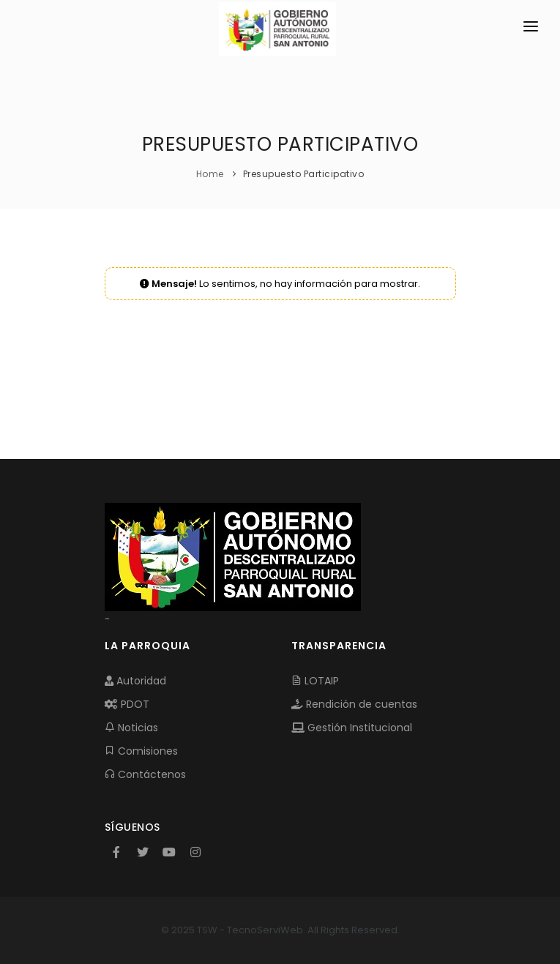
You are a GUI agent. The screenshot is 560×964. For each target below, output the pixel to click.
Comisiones (141, 751)
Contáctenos (145, 774)
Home (210, 174)
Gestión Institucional (352, 728)
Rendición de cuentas (354, 704)
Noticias (131, 728)
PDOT (127, 704)
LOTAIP (315, 681)
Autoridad (135, 681)
